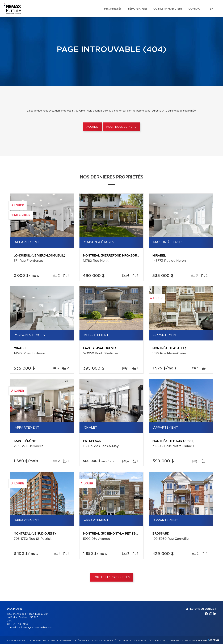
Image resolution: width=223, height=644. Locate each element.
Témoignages (138, 9)
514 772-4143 (20, 624)
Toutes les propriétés (111, 577)
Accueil (92, 127)
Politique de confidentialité (134, 640)
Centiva (213, 640)
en (212, 9)
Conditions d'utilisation (165, 640)
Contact (195, 9)
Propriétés (113, 9)
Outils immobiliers (168, 9)
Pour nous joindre (121, 127)
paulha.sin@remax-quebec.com (35, 628)
